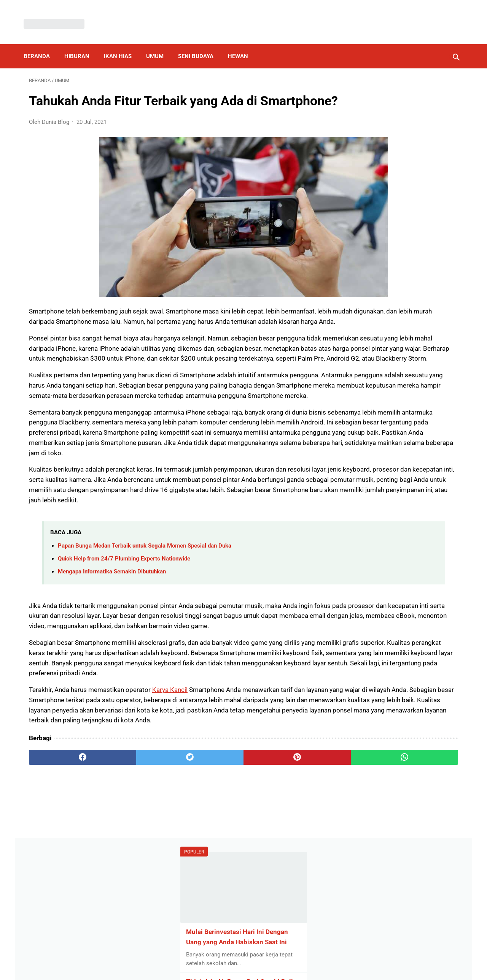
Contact (295, 955)
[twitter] (137, 874)
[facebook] (65, 874)
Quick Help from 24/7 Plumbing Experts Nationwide (124, 635)
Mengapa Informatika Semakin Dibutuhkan (112, 648)
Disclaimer (239, 955)
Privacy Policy (200, 955)
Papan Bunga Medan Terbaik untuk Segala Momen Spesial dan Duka (145, 622)
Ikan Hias (123, 43)
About (269, 955)
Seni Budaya (201, 43)
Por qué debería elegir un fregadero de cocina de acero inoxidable (392, 257)
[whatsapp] (281, 874)
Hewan (243, 43)
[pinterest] (209, 874)
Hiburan (82, 43)
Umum (160, 43)
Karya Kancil (170, 786)
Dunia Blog (255, 968)
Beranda (42, 43)
